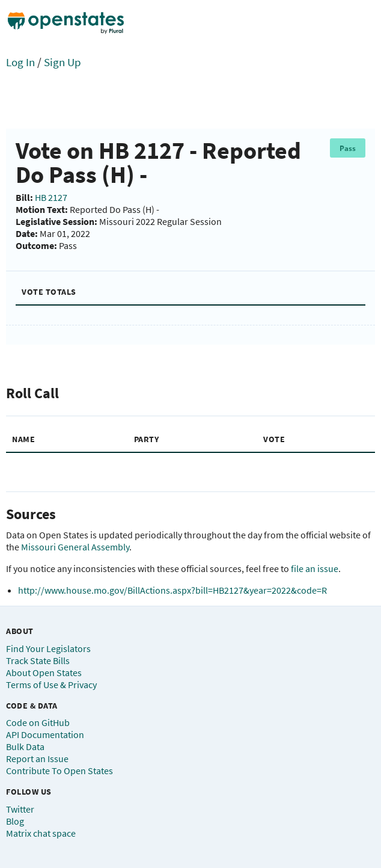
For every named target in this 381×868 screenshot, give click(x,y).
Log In (20, 62)
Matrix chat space (41, 833)
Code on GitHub (38, 722)
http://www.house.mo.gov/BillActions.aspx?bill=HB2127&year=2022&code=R (172, 590)
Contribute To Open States (59, 771)
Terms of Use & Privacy (51, 685)
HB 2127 (51, 197)
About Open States (44, 673)
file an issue (315, 568)
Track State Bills (38, 660)
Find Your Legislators (48, 648)
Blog (15, 821)
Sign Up (62, 62)
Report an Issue (37, 759)
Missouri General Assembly (75, 547)
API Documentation (45, 734)
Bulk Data (25, 746)
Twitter (20, 809)
